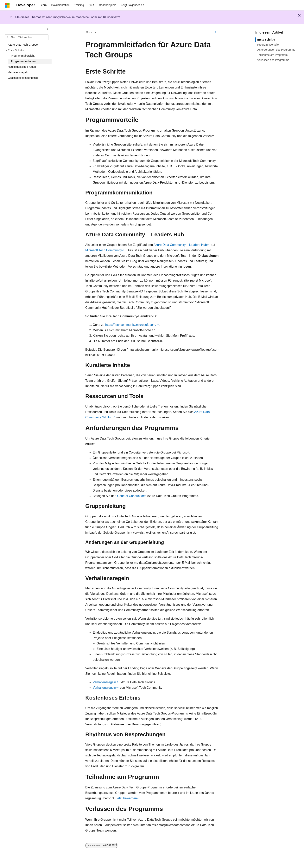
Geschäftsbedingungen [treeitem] (22, 78)
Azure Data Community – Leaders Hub (180, 245)
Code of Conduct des (132, 496)
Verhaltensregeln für (107, 682)
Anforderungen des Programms (276, 50)
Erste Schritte (266, 40)
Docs (89, 32)
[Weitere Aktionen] (215, 32)
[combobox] (27, 37)
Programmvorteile (268, 45)
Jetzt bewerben (126, 798)
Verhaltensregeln (104, 688)
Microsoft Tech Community (104, 250)
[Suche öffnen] (295, 5)
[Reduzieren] (47, 29)
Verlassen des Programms (273, 60)
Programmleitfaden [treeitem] (23, 61)
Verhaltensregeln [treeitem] (18, 72)
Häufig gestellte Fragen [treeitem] (22, 67)
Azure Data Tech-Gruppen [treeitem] (23, 45)
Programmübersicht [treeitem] (23, 56)
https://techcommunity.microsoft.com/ (131, 325)
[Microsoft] (7, 5)
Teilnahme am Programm (272, 55)
